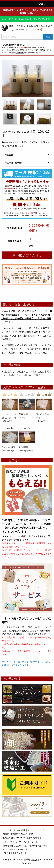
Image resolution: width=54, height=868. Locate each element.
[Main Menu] (51, 4)
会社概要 (21, 830)
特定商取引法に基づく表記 (15, 846)
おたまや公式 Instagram (14, 838)
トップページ (9, 830)
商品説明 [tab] (9, 155)
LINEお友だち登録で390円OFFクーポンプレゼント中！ (27, 19)
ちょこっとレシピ (36, 830)
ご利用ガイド (29, 842)
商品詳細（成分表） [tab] (14, 163)
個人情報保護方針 (37, 846)
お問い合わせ (33, 838)
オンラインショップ (12, 842)
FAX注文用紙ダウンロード (15, 853)
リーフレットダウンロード (15, 849)
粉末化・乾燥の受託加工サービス (18, 834)
